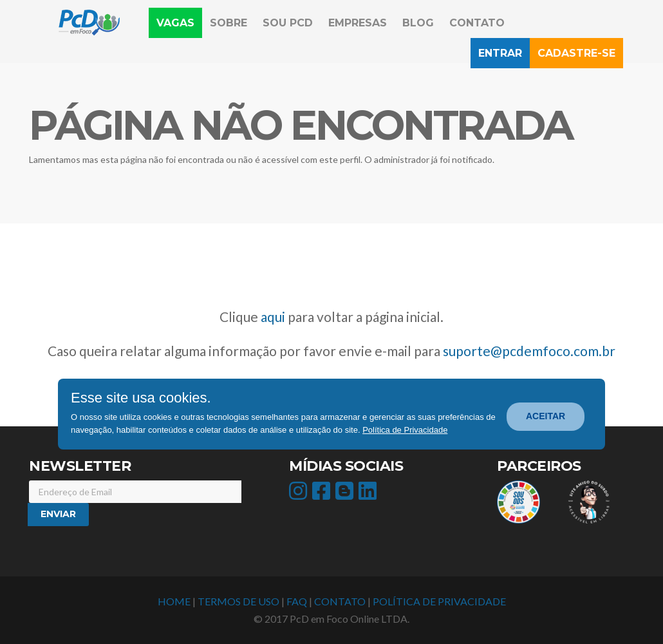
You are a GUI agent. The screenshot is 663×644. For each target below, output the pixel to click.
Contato (477, 23)
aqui (273, 317)
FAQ (297, 601)
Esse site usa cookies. (141, 398)
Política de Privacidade (405, 430)
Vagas (179, 22)
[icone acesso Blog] (346, 494)
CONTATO (340, 601)
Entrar (500, 53)
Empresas (358, 23)
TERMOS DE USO (238, 601)
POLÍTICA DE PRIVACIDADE (439, 601)
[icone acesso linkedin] (369, 494)
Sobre (229, 23)
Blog (418, 23)
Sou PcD (288, 23)
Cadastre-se (576, 53)
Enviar (58, 514)
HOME (174, 601)
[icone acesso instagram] (300, 494)
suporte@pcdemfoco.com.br (529, 351)
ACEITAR (546, 416)
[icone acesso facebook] (323, 494)
